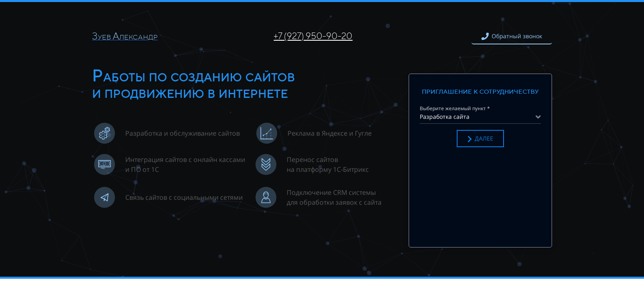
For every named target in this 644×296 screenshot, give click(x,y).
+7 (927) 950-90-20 (313, 36)
